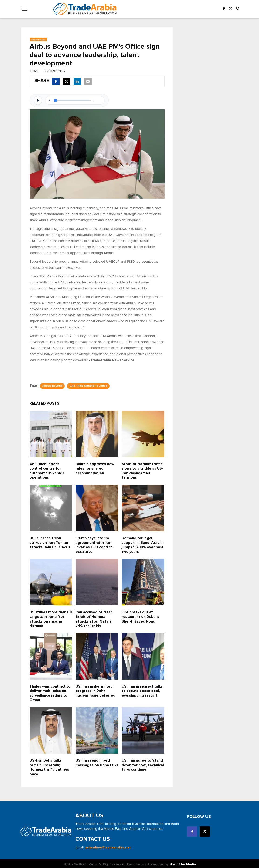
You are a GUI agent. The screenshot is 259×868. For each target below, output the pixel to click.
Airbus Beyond (52, 386)
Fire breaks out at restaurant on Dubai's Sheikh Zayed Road (141, 616)
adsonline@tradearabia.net (108, 846)
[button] (238, 9)
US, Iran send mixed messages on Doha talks (93, 764)
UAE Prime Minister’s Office (88, 386)
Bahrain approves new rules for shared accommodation (95, 468)
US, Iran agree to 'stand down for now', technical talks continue (143, 764)
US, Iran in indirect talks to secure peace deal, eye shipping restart (143, 690)
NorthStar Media (183, 863)
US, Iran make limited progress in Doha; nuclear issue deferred (96, 690)
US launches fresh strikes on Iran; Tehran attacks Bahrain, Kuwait (50, 542)
